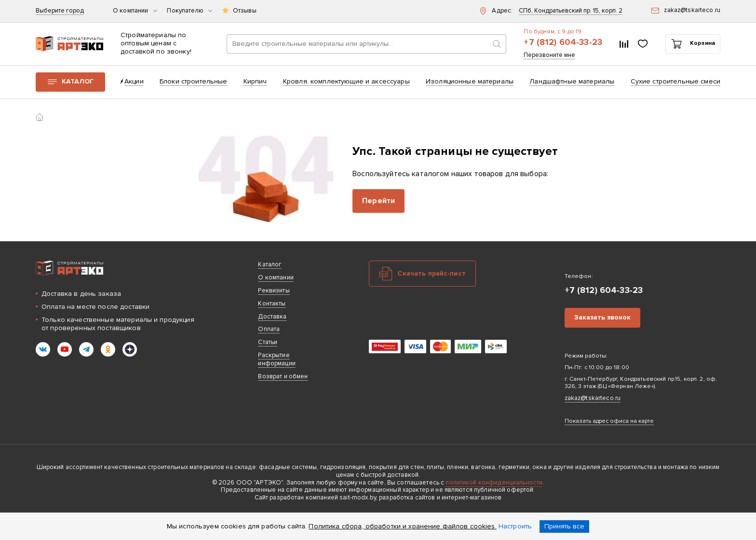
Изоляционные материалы (470, 81)
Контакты (272, 304)
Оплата (269, 329)
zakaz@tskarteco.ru (593, 398)
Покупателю (189, 11)
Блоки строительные (194, 81)
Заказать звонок (602, 317)
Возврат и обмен (283, 376)
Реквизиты (274, 291)
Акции (134, 81)
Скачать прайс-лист (432, 273)
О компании (135, 11)
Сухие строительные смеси (675, 81)
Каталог (78, 81)
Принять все (564, 526)
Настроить (515, 526)
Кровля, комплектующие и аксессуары (346, 81)
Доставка (272, 317)
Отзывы (245, 11)
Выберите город (60, 11)
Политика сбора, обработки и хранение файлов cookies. (402, 526)
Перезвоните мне (549, 55)
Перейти (378, 201)
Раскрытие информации (277, 359)
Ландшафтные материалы (572, 81)
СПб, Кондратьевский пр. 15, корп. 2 (571, 11)
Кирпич (255, 81)
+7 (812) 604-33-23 (563, 42)
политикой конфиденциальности (494, 483)
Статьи (268, 342)
